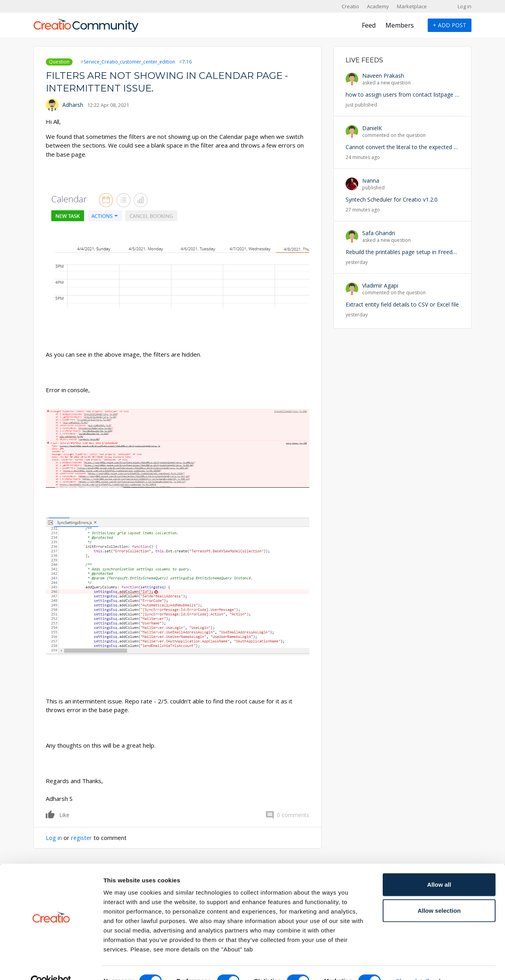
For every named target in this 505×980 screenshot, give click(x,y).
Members (400, 25)
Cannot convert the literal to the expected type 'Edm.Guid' (419, 147)
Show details (414, 964)
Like (50, 814)
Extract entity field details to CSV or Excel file (402, 304)
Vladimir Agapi (380, 285)
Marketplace (412, 6)
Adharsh (73, 105)
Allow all (439, 868)
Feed (369, 25)
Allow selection (439, 894)
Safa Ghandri (379, 233)
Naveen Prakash (383, 76)
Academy (378, 6)
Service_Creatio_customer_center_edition (129, 62)
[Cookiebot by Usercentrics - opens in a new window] (51, 965)
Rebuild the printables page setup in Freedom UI (407, 252)
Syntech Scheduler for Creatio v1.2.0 (392, 199)
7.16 (187, 62)
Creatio (350, 6)
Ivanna (371, 180)
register (82, 838)
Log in (465, 6)
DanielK (372, 128)
